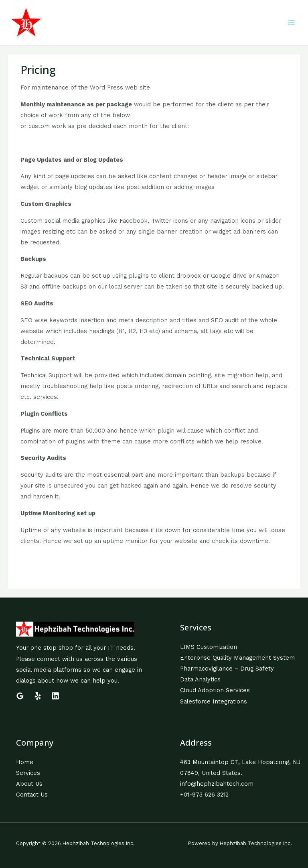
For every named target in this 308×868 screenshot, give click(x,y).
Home (25, 762)
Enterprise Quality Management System (237, 658)
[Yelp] (38, 696)
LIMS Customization (209, 647)
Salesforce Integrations (214, 701)
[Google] (20, 696)
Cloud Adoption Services (215, 690)
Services (28, 773)
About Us (29, 784)
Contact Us (32, 795)
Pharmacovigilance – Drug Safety (227, 669)
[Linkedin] (55, 696)
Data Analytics (200, 679)
